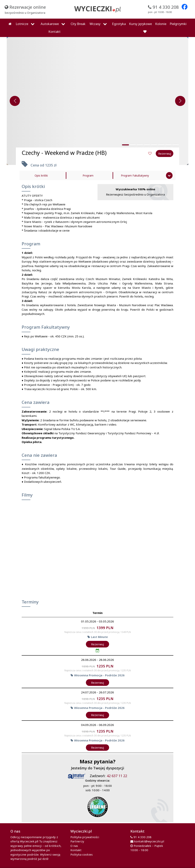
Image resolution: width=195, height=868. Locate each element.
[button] (125, 145)
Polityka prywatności (85, 837)
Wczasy (95, 24)
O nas (74, 846)
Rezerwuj (97, 644)
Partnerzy (77, 841)
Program (88, 176)
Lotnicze (22, 24)
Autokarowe (50, 24)
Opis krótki (41, 176)
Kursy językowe (140, 24)
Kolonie (161, 24)
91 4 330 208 (142, 837)
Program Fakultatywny (135, 176)
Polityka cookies (82, 854)
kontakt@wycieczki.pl (149, 841)
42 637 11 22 (117, 776)
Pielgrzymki (178, 24)
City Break (78, 24)
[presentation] (15, 101)
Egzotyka (119, 24)
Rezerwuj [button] (165, 153)
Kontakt (54, 31)
